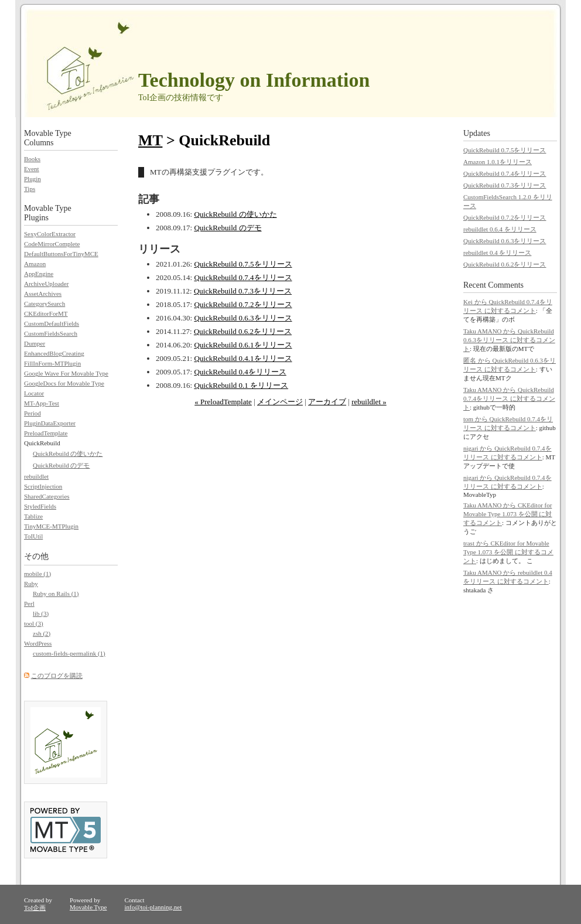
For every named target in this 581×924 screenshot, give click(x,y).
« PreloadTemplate (223, 402)
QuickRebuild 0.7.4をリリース (243, 277)
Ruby (31, 584)
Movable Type (88, 907)
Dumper (35, 343)
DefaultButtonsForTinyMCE (61, 254)
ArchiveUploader (46, 284)
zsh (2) (42, 633)
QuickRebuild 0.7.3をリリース (243, 291)
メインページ (280, 402)
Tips (30, 189)
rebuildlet (36, 476)
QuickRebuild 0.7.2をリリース (243, 304)
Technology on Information (254, 80)
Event (32, 169)
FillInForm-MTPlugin (52, 363)
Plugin (33, 179)
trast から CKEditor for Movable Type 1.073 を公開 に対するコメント (508, 552)
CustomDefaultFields (52, 323)
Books (32, 159)
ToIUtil (33, 536)
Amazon (35, 264)
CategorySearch (45, 304)
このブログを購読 (57, 676)
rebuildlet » (369, 402)
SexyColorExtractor (50, 234)
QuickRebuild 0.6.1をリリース (243, 345)
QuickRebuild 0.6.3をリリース (243, 318)
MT (150, 140)
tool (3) (34, 623)
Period (33, 413)
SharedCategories (47, 496)
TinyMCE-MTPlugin (51, 526)
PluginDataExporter (50, 423)
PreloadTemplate (46, 433)
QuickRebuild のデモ (228, 228)
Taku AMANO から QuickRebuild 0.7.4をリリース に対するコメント (509, 398)
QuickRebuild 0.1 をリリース (241, 385)
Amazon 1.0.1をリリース (498, 162)
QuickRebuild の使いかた (235, 214)
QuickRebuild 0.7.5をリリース (243, 264)
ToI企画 (35, 908)
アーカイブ (327, 402)
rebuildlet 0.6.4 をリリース (500, 229)
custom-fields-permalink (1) (69, 653)
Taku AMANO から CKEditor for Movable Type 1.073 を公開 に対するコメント (508, 514)
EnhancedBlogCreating (54, 353)
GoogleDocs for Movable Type (64, 383)
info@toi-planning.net (153, 907)
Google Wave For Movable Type (66, 373)
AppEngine (39, 274)
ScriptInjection (43, 486)
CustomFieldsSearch (51, 333)
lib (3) (41, 613)
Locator (34, 393)
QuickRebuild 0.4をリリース (240, 372)
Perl (29, 604)
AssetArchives (43, 294)
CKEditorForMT (46, 313)
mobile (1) (37, 574)
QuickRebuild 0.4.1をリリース (243, 358)
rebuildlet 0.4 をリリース (497, 253)
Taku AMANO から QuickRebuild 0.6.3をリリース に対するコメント (509, 340)
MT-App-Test (42, 403)
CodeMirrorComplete (52, 244)
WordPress (38, 643)
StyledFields (40, 506)
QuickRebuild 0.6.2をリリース (243, 331)
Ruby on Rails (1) (56, 594)
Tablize (33, 516)
